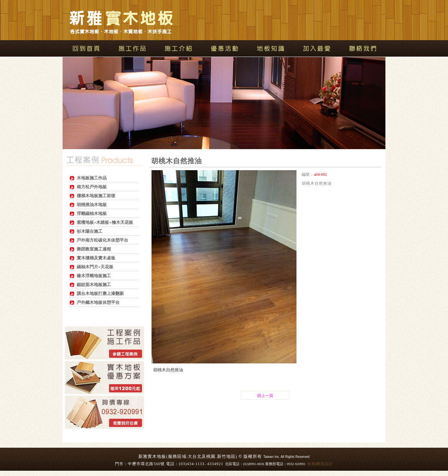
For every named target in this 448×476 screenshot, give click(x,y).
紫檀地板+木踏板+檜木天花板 (105, 222)
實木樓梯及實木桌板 (96, 258)
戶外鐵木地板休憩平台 (98, 302)
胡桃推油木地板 (92, 205)
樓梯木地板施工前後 (96, 196)
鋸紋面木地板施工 (94, 285)
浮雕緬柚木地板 (92, 213)
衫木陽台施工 (90, 231)
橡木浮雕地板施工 (94, 276)
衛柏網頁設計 (320, 464)
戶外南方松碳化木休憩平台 (102, 240)
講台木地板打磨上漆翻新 (100, 293)
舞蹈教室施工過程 (94, 249)
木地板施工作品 (92, 178)
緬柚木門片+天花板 (95, 267)
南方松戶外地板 (92, 187)
